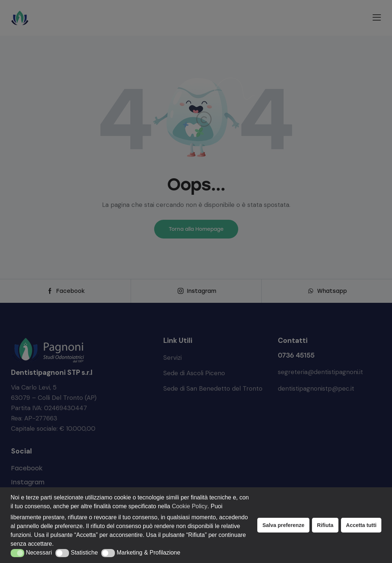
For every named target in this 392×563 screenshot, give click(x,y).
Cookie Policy (190, 506)
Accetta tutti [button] (361, 525)
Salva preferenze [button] (283, 525)
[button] (17, 553)
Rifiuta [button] (325, 525)
